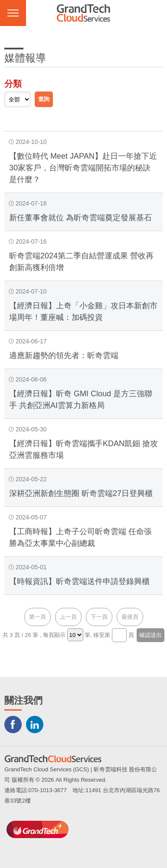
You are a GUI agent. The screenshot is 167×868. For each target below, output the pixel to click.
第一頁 (38, 617)
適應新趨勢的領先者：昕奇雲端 (64, 356)
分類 (13, 84)
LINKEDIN (35, 724)
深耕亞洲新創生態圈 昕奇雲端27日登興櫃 (81, 493)
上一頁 (68, 617)
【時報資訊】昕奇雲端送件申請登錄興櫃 (79, 581)
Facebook (13, 724)
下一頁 (99, 617)
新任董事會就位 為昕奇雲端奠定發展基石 (80, 218)
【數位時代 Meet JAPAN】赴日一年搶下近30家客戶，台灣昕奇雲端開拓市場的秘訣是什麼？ (83, 168)
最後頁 (130, 617)
